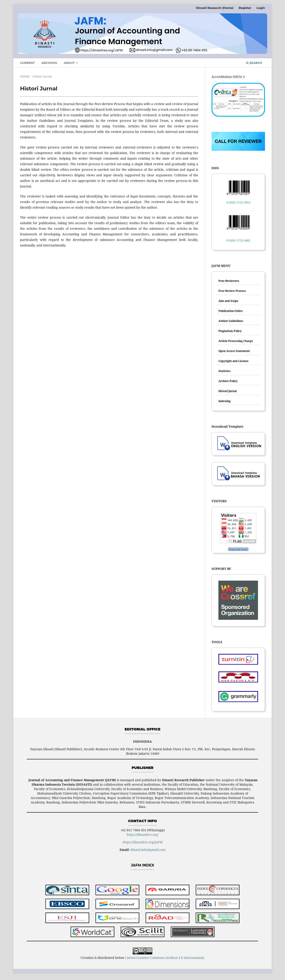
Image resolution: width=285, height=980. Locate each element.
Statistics (225, 371)
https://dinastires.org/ (143, 835)
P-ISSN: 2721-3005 (238, 241)
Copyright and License (233, 361)
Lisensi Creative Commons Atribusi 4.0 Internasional (164, 958)
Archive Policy (228, 381)
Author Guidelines (231, 321)
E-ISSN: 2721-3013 (238, 202)
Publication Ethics (231, 311)
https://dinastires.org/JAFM (143, 842)
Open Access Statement (234, 351)
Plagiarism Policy (230, 331)
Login (261, 8)
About (70, 63)
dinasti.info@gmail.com (148, 850)
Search (254, 63)
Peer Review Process (232, 291)
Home (25, 76)
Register (245, 8)
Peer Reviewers (229, 281)
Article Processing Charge (236, 341)
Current (27, 63)
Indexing (225, 401)
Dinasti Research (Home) (215, 8)
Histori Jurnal (228, 391)
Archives (49, 63)
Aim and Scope (228, 301)
